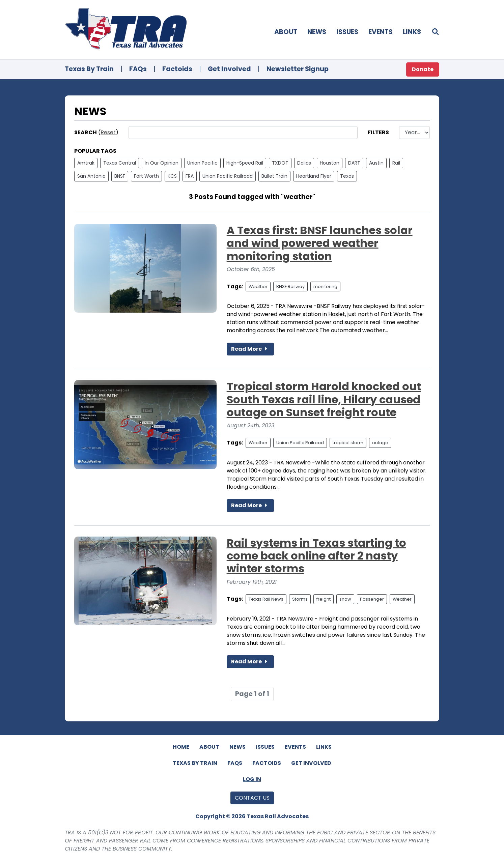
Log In (252, 779)
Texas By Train (89, 69)
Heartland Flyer (314, 176)
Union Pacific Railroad (228, 176)
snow (345, 599)
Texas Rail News (266, 599)
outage (380, 443)
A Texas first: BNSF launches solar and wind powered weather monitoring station (320, 243)
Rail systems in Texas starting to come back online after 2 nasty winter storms (316, 556)
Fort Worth (146, 176)
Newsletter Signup (298, 69)
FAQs (138, 69)
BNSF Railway (290, 286)
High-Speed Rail (245, 163)
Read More (250, 349)
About (286, 32)
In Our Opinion (162, 163)
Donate (423, 69)
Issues (347, 32)
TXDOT (280, 163)
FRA (190, 176)
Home (181, 747)
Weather (258, 286)
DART (354, 163)
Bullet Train (274, 176)
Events (381, 32)
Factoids (177, 69)
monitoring (325, 286)
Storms (300, 599)
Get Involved (229, 69)
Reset (108, 132)
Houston (330, 163)
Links (412, 32)
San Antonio (91, 176)
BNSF (120, 176)
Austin (376, 163)
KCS (172, 176)
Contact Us (252, 798)
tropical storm (348, 443)
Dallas (304, 163)
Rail (396, 163)
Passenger (372, 599)
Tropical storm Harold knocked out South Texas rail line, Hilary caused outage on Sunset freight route (324, 399)
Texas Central (120, 163)
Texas (347, 176)
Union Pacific (202, 163)
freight (324, 599)
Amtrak (86, 163)
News (317, 32)
